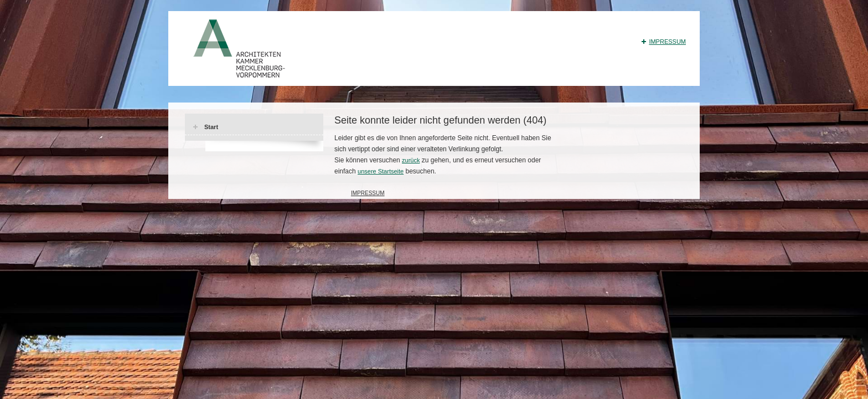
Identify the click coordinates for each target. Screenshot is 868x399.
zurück (411, 160)
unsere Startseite (381, 171)
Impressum (667, 42)
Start (211, 127)
